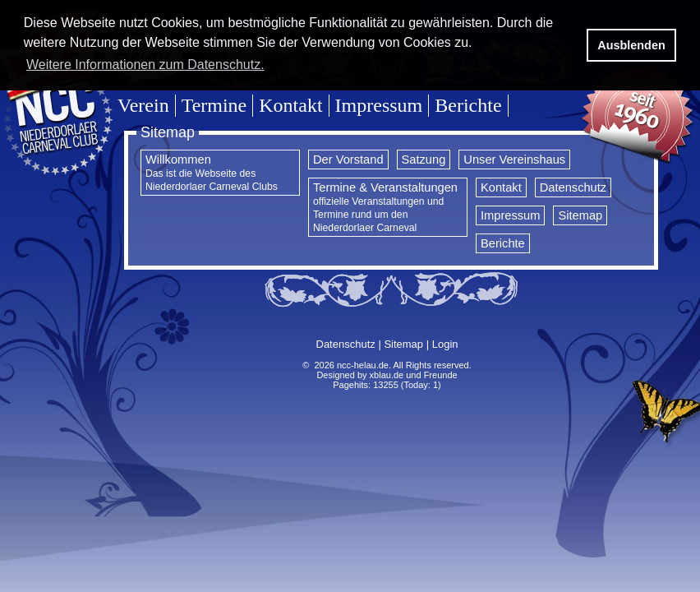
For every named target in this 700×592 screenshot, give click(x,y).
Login (445, 344)
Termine (214, 105)
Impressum (379, 105)
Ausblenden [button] (631, 45)
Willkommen (212, 173)
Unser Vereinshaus (514, 160)
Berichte (468, 105)
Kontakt (290, 105)
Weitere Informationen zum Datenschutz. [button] (145, 65)
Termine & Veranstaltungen (385, 207)
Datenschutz (573, 187)
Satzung (424, 160)
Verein (143, 105)
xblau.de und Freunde (414, 375)
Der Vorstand (348, 160)
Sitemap (580, 215)
